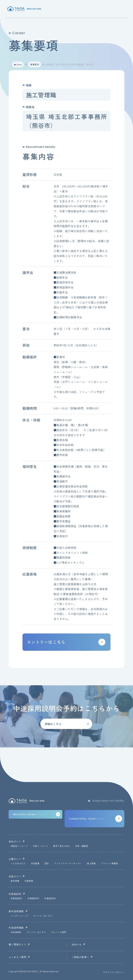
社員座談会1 (17, 898)
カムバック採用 (59, 932)
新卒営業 (15, 881)
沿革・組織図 (81, 846)
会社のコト (15, 841)
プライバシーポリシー (114, 972)
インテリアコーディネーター (68, 864)
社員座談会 (15, 894)
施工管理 (91, 864)
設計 (47, 864)
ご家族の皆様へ (80, 957)
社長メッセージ (41, 846)
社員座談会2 (33, 898)
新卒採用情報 (16, 911)
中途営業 (29, 881)
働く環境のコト (17, 944)
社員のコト (15, 876)
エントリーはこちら (43, 916)
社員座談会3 (50, 898)
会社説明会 (16, 932)
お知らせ (77, 944)
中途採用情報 (16, 928)
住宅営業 (35, 864)
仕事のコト (15, 859)
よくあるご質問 (17, 957)
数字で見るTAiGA (61, 846)
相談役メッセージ (19, 846)
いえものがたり (18, 864)
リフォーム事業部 (109, 864)
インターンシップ (19, 916)
